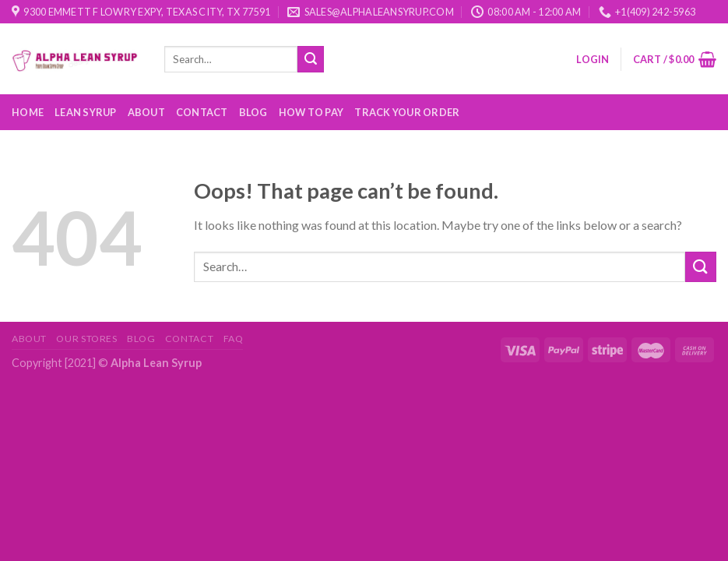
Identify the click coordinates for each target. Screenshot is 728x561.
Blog (253, 112)
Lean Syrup (86, 112)
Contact (202, 112)
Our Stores (86, 339)
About (146, 112)
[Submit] (311, 59)
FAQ (234, 339)
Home (28, 112)
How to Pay (311, 112)
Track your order (407, 112)
